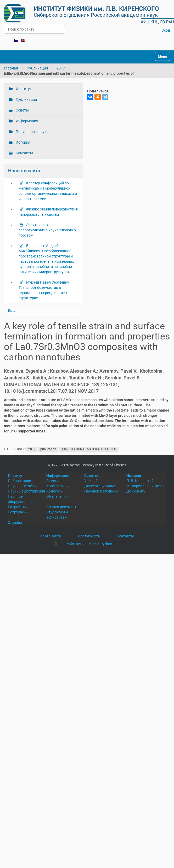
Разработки (18, 507)
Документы (136, 491)
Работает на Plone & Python (89, 544)
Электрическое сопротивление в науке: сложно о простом (47, 230)
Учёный (91, 481)
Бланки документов (63, 507)
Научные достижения (26, 491)
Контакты (24, 153)
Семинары (55, 481)
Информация (27, 121)
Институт (23, 89)
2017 (61, 68)
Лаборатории (19, 481)
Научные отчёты (22, 486)
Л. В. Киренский (140, 481)
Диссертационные (100, 486)
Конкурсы (55, 491)
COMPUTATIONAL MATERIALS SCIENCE (89, 449)
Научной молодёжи (101, 491)
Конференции (58, 486)
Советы (22, 110)
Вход (166, 30)
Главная (11, 68)
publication (48, 449)
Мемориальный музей (145, 486)
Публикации (37, 68)
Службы (15, 523)
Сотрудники (18, 512)
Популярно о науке (32, 132)
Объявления (57, 496)
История (23, 142)
